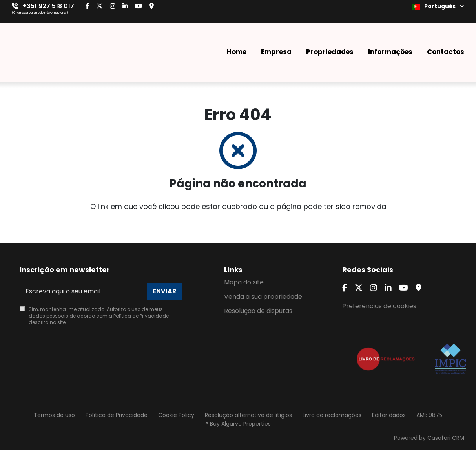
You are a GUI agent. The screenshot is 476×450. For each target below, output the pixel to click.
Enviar (165, 291)
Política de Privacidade (141, 316)
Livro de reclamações (332, 415)
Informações (390, 52)
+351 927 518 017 (48, 6)
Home (237, 52)
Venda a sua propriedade (263, 297)
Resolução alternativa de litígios (248, 415)
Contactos (446, 52)
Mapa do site (244, 282)
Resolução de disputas (258, 311)
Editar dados (389, 415)
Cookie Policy (176, 415)
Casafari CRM (446, 438)
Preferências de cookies (379, 306)
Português (438, 6)
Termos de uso (54, 415)
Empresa (276, 52)
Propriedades (330, 52)
